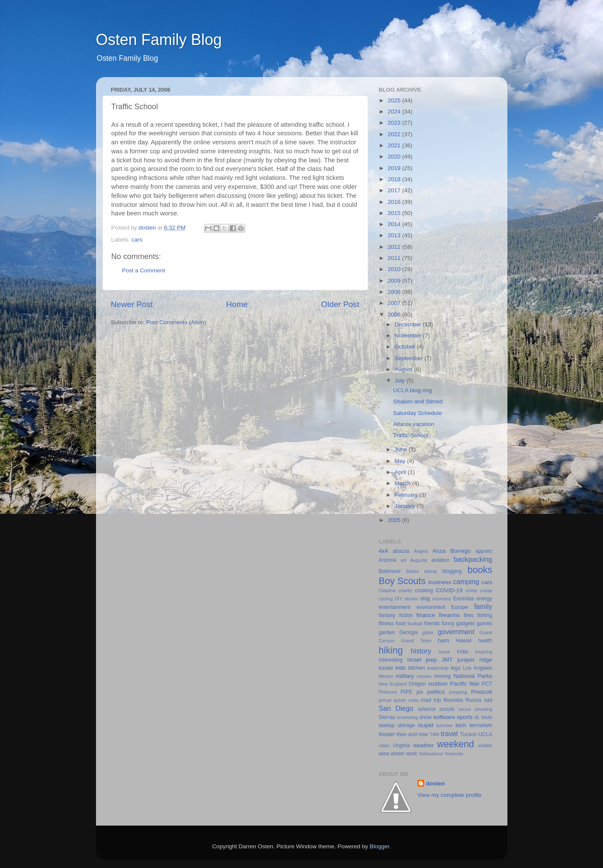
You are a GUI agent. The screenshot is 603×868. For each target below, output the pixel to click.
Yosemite (454, 754)
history (421, 651)
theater (387, 734)
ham (444, 640)
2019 (395, 168)
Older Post (340, 304)
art (403, 560)
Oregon (418, 684)
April (401, 472)
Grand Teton (416, 641)
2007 (395, 303)
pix (420, 692)
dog (425, 598)
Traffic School (411, 435)
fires (469, 615)
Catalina (387, 591)
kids (401, 668)
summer (444, 725)
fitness (386, 623)
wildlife (485, 746)
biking (430, 571)
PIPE (407, 692)
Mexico (386, 676)
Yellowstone (431, 754)
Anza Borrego (452, 551)
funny (448, 623)
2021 (395, 145)
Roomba (453, 700)
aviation (441, 560)
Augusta (419, 560)
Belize (412, 571)
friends (432, 623)
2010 (395, 269)
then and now (412, 734)
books (480, 570)
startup (387, 725)
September (410, 358)
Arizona (388, 560)
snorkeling (407, 717)
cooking (424, 591)
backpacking (473, 559)
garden (387, 632)
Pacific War (465, 684)
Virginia (401, 746)
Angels (421, 551)
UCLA (485, 734)
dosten (435, 783)
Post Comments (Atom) (176, 322)
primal (385, 700)
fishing (484, 615)
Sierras (387, 717)
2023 (395, 123)
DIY (399, 599)
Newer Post (132, 304)
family (483, 606)
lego (456, 668)
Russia (473, 700)
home (444, 652)
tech (461, 725)
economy (442, 599)
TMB (434, 734)
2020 (395, 157)
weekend (456, 744)
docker (411, 599)
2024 (395, 112)
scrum (465, 709)
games (484, 623)
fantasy (387, 615)
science (427, 709)
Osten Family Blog (159, 40)
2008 (395, 292)
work (412, 754)
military (405, 676)
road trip (431, 700)
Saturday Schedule (417, 413)
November (409, 336)
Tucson (468, 734)
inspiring (483, 652)
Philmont (388, 692)
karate (386, 668)
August (405, 369)
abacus (401, 551)
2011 (395, 258)
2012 (395, 247)
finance (426, 615)
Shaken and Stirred (418, 401)
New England (393, 684)
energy (484, 599)
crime (471, 591)
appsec (484, 551)
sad (488, 700)
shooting (484, 709)
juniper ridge (475, 660)
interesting (391, 660)
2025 (395, 100)
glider (428, 632)
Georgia (409, 632)
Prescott (482, 692)
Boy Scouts (402, 581)
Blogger (380, 846)
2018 (395, 179)
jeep (432, 660)
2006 (395, 315)
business (439, 582)
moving (442, 676)
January (406, 506)
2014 (395, 224)
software (444, 717)
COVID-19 (449, 590)
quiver (400, 700)
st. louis (483, 717)
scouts (447, 709)
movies (424, 676)
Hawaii (464, 641)
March (403, 483)
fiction (406, 615)
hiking (391, 650)
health (485, 641)
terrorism (481, 725)
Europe (460, 607)
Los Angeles (477, 668)
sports (465, 717)
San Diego (396, 708)
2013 (395, 235)
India (462, 652)
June (402, 449)
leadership (438, 668)
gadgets (466, 623)
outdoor (438, 684)
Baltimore (390, 571)
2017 (395, 190)
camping (466, 582)
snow (425, 717)
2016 (395, 202)
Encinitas (463, 599)
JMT (447, 660)
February (407, 495)
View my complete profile (450, 795)
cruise (486, 591)
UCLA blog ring (412, 390)
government (456, 632)
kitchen (417, 668)
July (401, 380)
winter (398, 754)
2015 (395, 213)
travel (450, 734)
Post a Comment (144, 270)
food (401, 623)
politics (436, 692)
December (409, 324)
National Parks (473, 676)
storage (406, 725)
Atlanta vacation (414, 424)
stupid (425, 725)
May (401, 461)
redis (413, 700)
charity (405, 591)
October (406, 347)
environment (431, 607)
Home (237, 304)
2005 (395, 520)
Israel (414, 660)
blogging (452, 571)
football (415, 623)
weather (423, 745)
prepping (458, 692)
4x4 (384, 551)
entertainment (395, 607)
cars (137, 240)
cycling (386, 599)
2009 (395, 281)
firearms (449, 615)
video (384, 746)
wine (384, 754)
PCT (487, 684)
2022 (395, 134)
